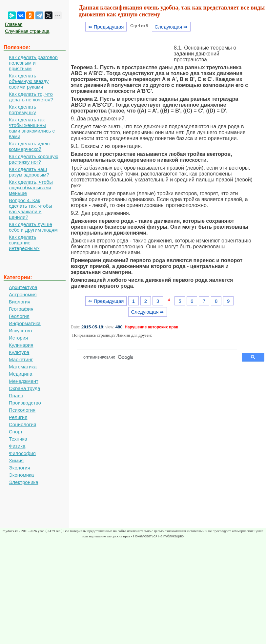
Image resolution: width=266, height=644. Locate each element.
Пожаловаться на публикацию (158, 536)
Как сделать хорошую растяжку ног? (34, 159)
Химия (16, 460)
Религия (18, 417)
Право (16, 395)
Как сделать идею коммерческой (29, 146)
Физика (17, 446)
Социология (22, 424)
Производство (25, 403)
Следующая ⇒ (171, 27)
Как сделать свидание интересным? (24, 243)
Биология (20, 302)
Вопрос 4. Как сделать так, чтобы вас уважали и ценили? (31, 209)
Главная (14, 24)
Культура (19, 352)
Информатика (25, 323)
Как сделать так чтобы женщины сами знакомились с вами (32, 128)
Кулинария (21, 345)
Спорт (16, 432)
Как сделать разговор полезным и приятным (33, 63)
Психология (22, 410)
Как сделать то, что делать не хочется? (31, 97)
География (21, 309)
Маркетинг (21, 359)
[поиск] (160, 357)
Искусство (20, 331)
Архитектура (23, 287)
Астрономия (23, 294)
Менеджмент (24, 381)
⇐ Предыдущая (106, 27)
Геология (19, 316)
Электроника (24, 482)
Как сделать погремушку (22, 110)
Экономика (21, 475)
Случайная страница (27, 31)
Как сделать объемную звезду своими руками (29, 81)
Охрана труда (25, 388)
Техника (18, 439)
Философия (22, 453)
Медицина (20, 374)
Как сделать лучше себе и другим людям (33, 227)
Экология (20, 468)
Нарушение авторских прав (151, 327)
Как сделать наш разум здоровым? (29, 172)
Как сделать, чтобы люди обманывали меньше (31, 187)
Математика (23, 367)
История (18, 338)
